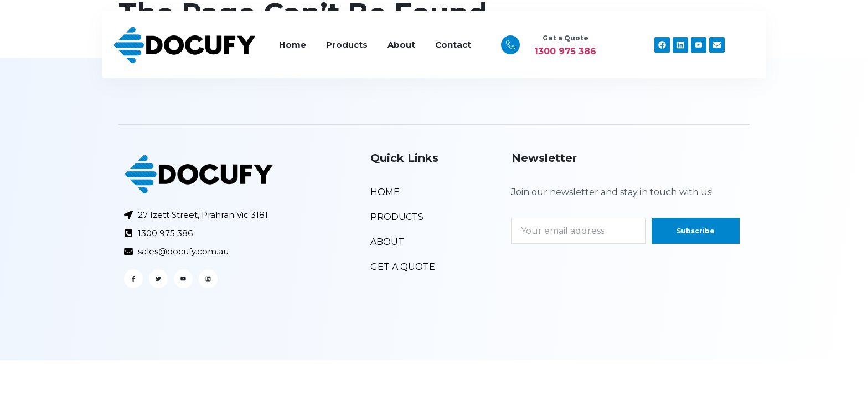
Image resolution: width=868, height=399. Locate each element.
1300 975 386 (565, 51)
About (401, 45)
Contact (453, 45)
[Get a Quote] (510, 45)
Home (293, 45)
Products (347, 45)
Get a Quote (565, 38)
